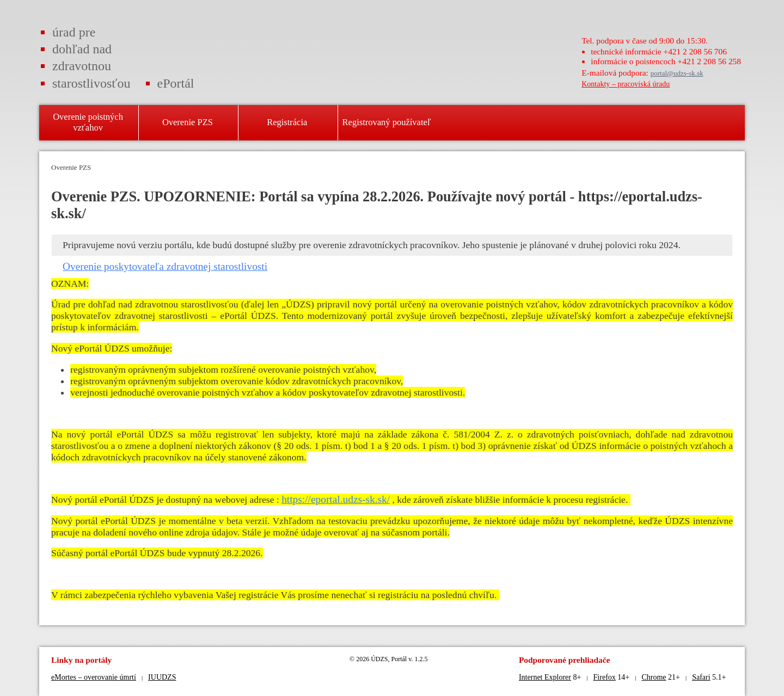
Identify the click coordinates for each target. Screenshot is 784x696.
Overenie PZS (71, 167)
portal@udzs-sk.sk (677, 73)
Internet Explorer (545, 677)
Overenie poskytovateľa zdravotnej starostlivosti (165, 266)
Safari (701, 677)
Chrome (654, 677)
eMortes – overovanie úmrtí (94, 677)
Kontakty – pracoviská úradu (626, 84)
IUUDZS (162, 677)
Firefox (605, 677)
